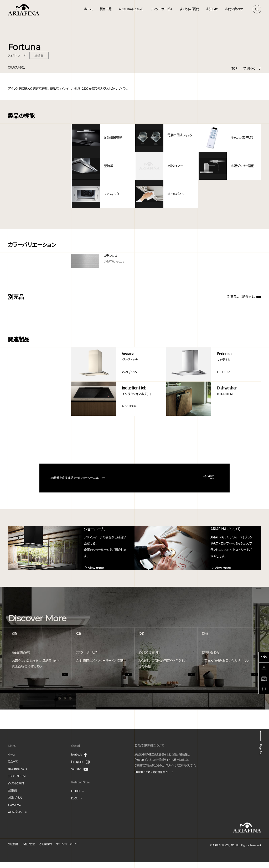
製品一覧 (106, 9)
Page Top (262, 753)
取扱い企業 (32, 850)
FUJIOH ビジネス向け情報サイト (156, 778)
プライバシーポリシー (77, 850)
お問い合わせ (234, 9)
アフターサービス (162, 9)
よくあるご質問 (190, 9)
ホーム (88, 9)
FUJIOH (76, 797)
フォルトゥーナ (252, 68)
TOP (234, 68)
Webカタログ (17, 817)
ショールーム (16, 810)
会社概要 (14, 850)
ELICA (75, 804)
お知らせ (212, 9)
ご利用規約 (52, 850)
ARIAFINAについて (131, 9)
